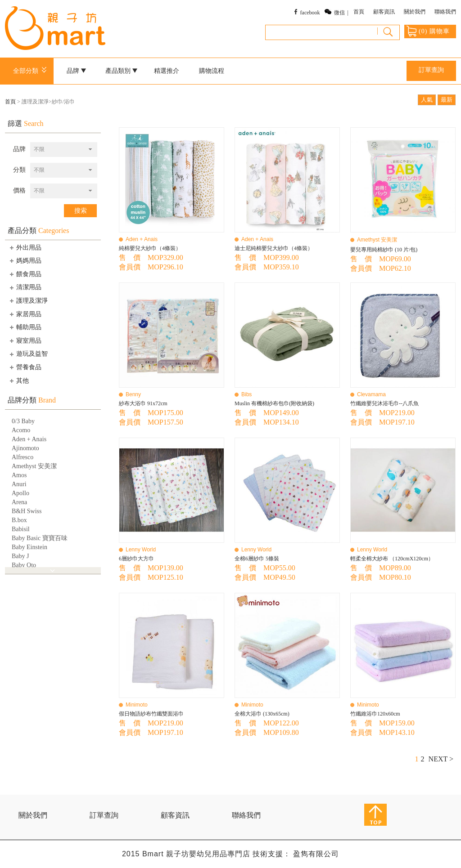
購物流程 (212, 71)
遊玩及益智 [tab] (28, 354)
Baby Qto (24, 565)
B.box (19, 520)
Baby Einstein (29, 547)
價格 (19, 190)
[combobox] (64, 150)
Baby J (20, 556)
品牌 (77, 71)
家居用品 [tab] (25, 314)
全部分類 (31, 71)
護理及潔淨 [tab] (28, 300)
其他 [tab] (18, 380)
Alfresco (23, 457)
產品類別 (122, 71)
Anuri (19, 484)
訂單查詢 (431, 70)
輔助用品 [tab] (25, 327)
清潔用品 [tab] (25, 287)
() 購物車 (428, 31)
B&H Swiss (27, 511)
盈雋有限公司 (316, 854)
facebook (310, 13)
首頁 (359, 12)
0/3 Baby (23, 421)
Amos (19, 475)
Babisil (21, 529)
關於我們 (415, 12)
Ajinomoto (25, 448)
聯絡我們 (445, 12)
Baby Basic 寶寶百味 (40, 538)
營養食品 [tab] (25, 367)
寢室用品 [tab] (25, 340)
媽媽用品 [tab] (25, 260)
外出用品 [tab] (25, 247)
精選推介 (167, 71)
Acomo (21, 430)
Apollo (20, 493)
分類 (19, 170)
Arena (19, 502)
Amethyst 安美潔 (34, 466)
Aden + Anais (29, 439)
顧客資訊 (384, 12)
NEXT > (441, 759)
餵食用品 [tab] (25, 274)
